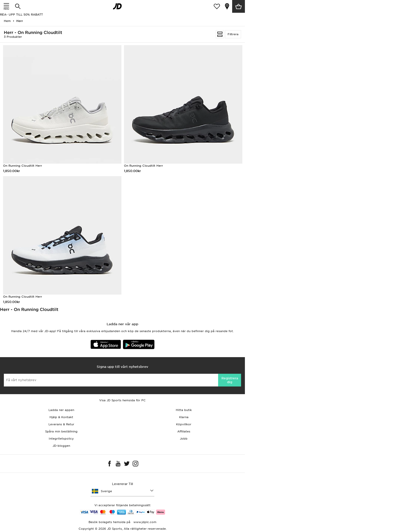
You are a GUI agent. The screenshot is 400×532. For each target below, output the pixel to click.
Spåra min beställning (61, 431)
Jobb (184, 439)
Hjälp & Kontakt (61, 417)
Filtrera (233, 34)
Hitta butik (184, 410)
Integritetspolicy (61, 439)
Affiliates (184, 431)
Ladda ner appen (61, 410)
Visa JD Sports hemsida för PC (122, 400)
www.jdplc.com (144, 522)
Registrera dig (230, 380)
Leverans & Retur (61, 424)
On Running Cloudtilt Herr (23, 166)
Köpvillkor (184, 424)
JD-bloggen (61, 446)
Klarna (184, 417)
